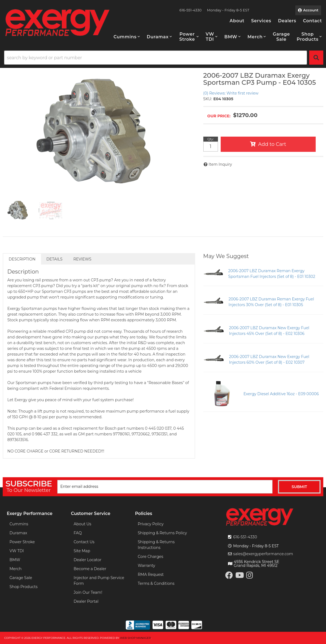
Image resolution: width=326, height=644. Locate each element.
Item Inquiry (220, 164)
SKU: (208, 99)
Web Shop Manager (135, 638)
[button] (127, 37)
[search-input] (156, 58)
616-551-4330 (245, 537)
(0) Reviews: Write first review (231, 93)
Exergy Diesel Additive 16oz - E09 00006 (281, 394)
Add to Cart (272, 144)
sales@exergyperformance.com (263, 554)
